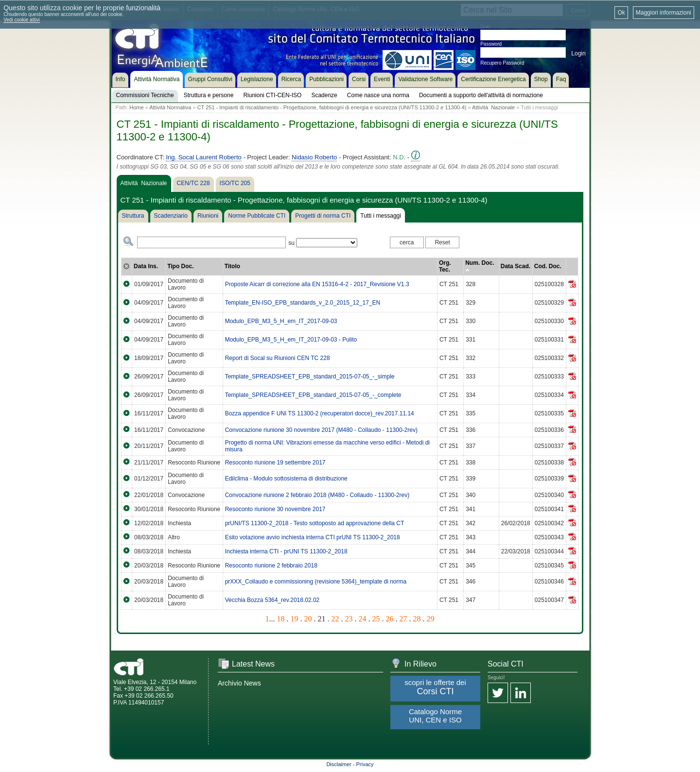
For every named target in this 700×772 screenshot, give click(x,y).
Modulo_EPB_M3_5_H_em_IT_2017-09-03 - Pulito (291, 340)
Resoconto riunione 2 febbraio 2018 (271, 566)
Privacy (365, 764)
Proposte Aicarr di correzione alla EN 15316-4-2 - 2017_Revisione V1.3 (317, 284)
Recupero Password (502, 63)
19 (295, 619)
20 (308, 619)
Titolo (232, 266)
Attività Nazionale (493, 107)
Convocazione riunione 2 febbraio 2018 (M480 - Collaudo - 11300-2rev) (317, 495)
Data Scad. (516, 266)
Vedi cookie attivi (22, 20)
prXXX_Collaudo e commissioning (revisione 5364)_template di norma (316, 582)
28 (417, 619)
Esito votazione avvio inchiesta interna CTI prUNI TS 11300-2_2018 (313, 537)
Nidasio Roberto (314, 157)
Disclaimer (339, 764)
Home (136, 107)
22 (335, 619)
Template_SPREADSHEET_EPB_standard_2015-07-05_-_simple (310, 377)
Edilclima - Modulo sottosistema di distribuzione (286, 479)
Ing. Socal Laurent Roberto (203, 157)
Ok (621, 13)
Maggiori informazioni (664, 13)
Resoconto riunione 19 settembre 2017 (275, 463)
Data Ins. (146, 266)
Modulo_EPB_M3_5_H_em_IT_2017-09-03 (281, 321)
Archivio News (239, 683)
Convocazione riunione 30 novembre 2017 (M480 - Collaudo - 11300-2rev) (321, 430)
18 (281, 619)
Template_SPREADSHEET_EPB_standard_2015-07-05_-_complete (313, 395)
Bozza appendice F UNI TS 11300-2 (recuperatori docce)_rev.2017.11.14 (320, 413)
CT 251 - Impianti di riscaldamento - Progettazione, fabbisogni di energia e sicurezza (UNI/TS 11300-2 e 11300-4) (332, 107)
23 (349, 619)
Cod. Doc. (548, 266)
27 (403, 619)
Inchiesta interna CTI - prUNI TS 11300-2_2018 (286, 551)
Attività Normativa (170, 107)
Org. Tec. (445, 266)
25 (376, 619)
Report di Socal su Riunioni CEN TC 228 (278, 358)
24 (363, 619)
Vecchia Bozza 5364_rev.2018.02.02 (272, 600)
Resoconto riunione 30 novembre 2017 (275, 509)
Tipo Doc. (180, 266)
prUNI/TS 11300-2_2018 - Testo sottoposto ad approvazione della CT (315, 523)
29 (431, 619)
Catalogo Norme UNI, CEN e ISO (435, 716)
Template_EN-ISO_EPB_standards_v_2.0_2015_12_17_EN (303, 303)
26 (390, 619)
